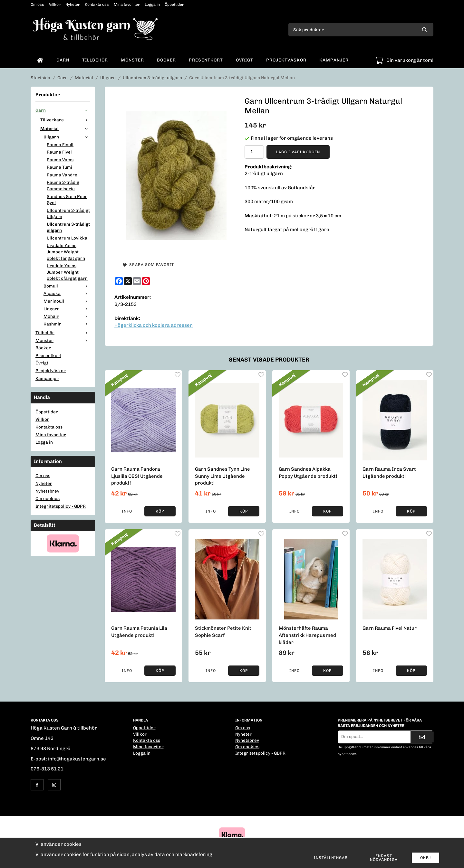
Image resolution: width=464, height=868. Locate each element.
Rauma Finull (60, 145)
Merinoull (67, 301)
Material (65, 128)
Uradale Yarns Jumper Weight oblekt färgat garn (66, 252)
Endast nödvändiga (384, 858)
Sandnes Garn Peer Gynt (67, 200)
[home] (40, 60)
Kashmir (67, 324)
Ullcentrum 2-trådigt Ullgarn (68, 213)
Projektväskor (286, 60)
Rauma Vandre (62, 175)
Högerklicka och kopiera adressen (154, 325)
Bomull (67, 286)
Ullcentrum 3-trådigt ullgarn (68, 227)
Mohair (67, 316)
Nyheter (73, 5)
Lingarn (67, 309)
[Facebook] (119, 281)
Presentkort (206, 60)
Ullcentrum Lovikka (67, 238)
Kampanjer (334, 60)
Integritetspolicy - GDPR (61, 506)
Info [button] (127, 511)
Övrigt (245, 60)
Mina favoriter (127, 5)
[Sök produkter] (352, 30)
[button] (160, 511)
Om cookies (48, 498)
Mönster (132, 60)
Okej (425, 858)
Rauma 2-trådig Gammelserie (63, 185)
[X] (128, 281)
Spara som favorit (148, 265)
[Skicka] (422, 737)
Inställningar (331, 858)
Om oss (37, 5)
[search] (425, 30)
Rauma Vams (60, 160)
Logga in (152, 5)
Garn (63, 60)
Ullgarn (67, 137)
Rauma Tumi (59, 167)
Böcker (166, 60)
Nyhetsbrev (47, 491)
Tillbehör (95, 60)
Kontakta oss (97, 5)
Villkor (55, 5)
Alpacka (67, 293)
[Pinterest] (146, 281)
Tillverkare (65, 120)
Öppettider (174, 5)
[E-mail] (137, 281)
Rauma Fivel (59, 152)
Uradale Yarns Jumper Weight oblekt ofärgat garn (67, 272)
